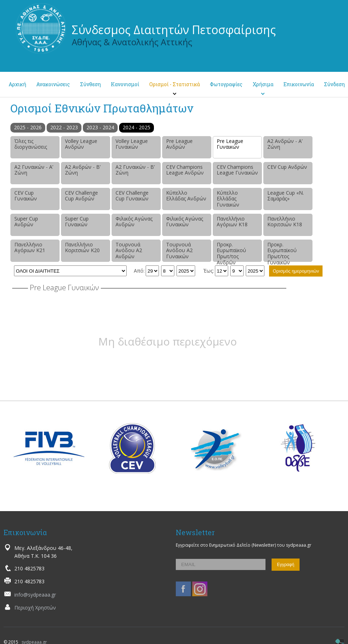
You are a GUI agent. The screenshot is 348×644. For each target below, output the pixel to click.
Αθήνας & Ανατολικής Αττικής (132, 42)
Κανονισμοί (125, 84)
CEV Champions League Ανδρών (185, 170)
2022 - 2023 (64, 127)
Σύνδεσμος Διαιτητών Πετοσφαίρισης (174, 30)
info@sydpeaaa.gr (35, 595)
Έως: (209, 271)
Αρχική (17, 84)
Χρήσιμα (263, 84)
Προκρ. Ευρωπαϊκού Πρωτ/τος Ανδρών (231, 251)
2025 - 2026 (28, 127)
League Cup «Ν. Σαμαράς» (286, 196)
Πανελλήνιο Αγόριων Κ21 (30, 247)
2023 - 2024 (100, 127)
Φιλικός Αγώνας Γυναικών (185, 222)
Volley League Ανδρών (81, 144)
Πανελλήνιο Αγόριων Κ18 (232, 222)
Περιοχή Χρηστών (35, 608)
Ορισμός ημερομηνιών (296, 271)
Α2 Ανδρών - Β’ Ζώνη (83, 170)
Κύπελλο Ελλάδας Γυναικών (228, 199)
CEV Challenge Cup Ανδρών (81, 196)
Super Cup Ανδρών (26, 222)
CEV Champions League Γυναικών (237, 170)
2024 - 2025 (137, 127)
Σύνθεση (90, 84)
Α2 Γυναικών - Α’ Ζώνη (34, 170)
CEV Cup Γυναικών (26, 196)
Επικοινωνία (299, 84)
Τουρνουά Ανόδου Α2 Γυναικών (179, 251)
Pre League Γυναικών (230, 144)
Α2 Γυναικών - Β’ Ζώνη (135, 170)
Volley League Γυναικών (132, 144)
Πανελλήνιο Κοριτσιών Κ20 (82, 247)
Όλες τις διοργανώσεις (31, 144)
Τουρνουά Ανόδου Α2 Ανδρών (129, 251)
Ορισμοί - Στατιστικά (175, 84)
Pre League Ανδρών (179, 144)
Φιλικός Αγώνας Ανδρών (134, 222)
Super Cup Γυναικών (77, 222)
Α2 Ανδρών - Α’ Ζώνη (285, 144)
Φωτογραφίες (226, 84)
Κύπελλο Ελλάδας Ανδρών (186, 196)
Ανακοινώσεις (53, 84)
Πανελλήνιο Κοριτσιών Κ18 (285, 222)
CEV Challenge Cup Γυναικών (132, 196)
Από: (139, 271)
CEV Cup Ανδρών (287, 167)
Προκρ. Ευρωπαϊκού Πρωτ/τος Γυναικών (282, 251)
